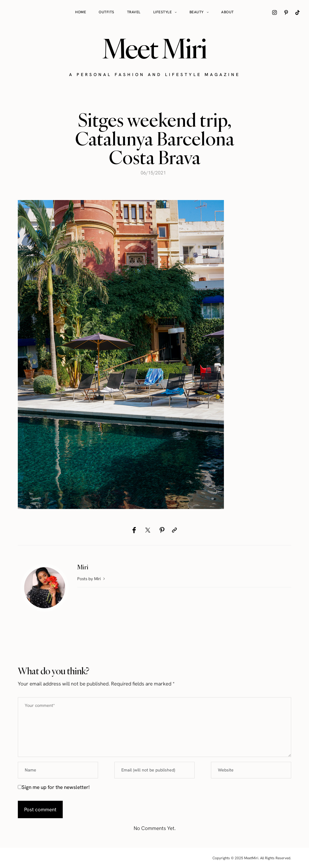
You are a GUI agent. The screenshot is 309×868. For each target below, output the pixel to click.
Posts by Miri (92, 579)
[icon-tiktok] (298, 12)
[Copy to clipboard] (174, 530)
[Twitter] (148, 530)
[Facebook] (134, 530)
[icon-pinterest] (286, 12)
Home (81, 12)
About (228, 12)
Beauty (197, 12)
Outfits (107, 12)
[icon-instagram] (275, 12)
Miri (83, 567)
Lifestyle (163, 12)
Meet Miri (154, 49)
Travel (134, 12)
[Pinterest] (162, 530)
